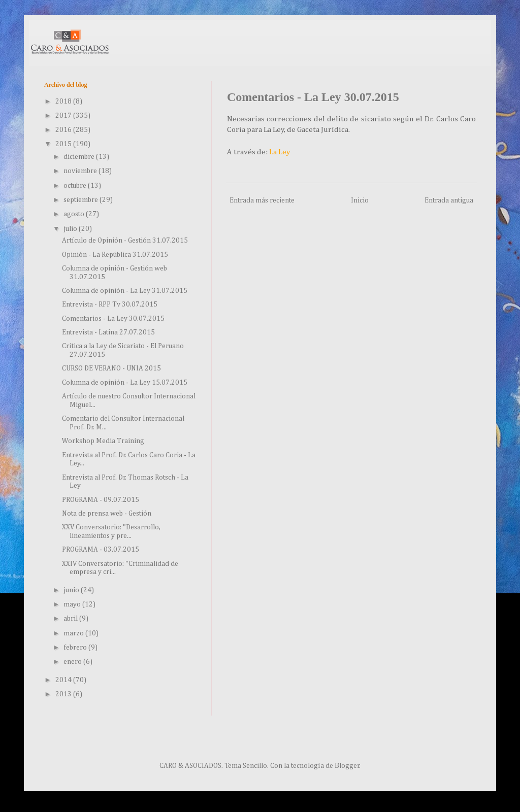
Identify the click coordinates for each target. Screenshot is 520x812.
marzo (74, 633)
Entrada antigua (449, 200)
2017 (64, 116)
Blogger (347, 766)
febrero (76, 648)
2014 (64, 680)
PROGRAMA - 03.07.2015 (101, 550)
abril (71, 619)
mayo (73, 604)
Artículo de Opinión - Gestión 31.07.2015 (125, 241)
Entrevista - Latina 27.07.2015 (108, 332)
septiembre (82, 200)
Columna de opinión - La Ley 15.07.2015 (125, 383)
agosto (75, 214)
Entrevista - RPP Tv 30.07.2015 (110, 304)
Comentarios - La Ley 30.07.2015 (113, 319)
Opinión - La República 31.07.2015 (115, 255)
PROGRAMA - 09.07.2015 (101, 500)
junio (72, 590)
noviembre (81, 171)
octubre (76, 186)
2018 (64, 101)
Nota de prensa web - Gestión (107, 514)
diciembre (80, 157)
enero (73, 662)
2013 (64, 694)
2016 (64, 130)
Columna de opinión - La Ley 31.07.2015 (125, 291)
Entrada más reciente (262, 200)
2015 (64, 144)
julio (71, 229)
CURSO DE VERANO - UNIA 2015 (111, 368)
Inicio (360, 200)
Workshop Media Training (103, 441)
